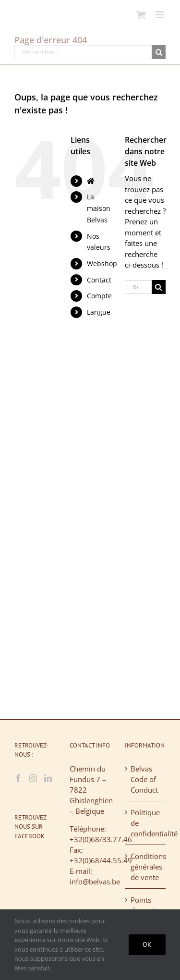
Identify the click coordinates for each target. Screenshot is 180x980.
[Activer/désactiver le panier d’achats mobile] (141, 15)
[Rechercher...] (83, 52)
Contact (99, 280)
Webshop (102, 263)
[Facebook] (18, 778)
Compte (99, 296)
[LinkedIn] (48, 778)
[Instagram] (33, 778)
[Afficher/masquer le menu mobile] (161, 15)
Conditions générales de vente (146, 867)
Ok (147, 944)
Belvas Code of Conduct (144, 779)
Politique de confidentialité (146, 823)
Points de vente (145, 905)
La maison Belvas (99, 208)
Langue (99, 312)
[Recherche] (159, 52)
